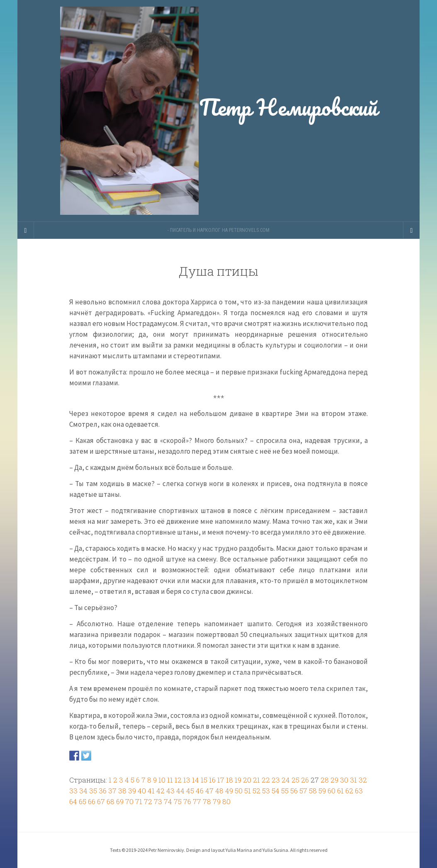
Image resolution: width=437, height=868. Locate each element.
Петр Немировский (218, 111)
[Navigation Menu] (411, 230)
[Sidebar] (26, 230)
